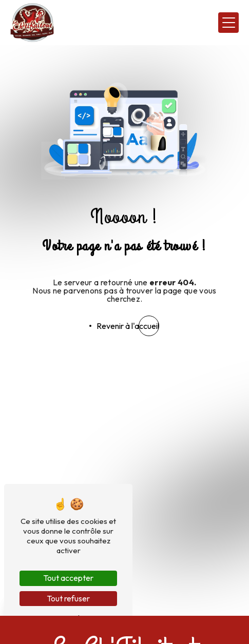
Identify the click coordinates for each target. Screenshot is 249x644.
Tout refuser (68, 598)
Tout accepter (68, 578)
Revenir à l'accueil (128, 326)
